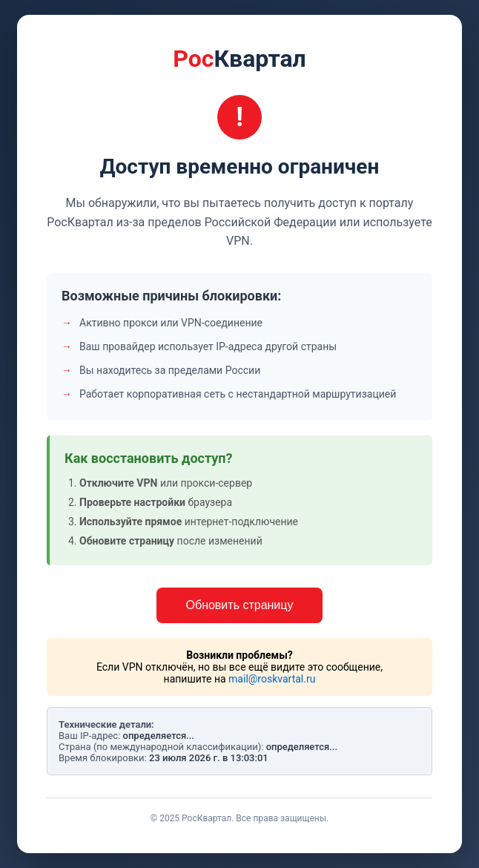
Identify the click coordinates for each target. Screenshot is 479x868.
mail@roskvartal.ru (272, 679)
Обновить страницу (240, 605)
